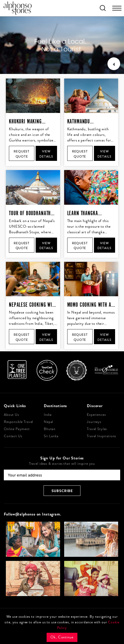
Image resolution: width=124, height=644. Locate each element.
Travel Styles (97, 429)
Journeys (94, 422)
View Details (46, 154)
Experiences (96, 415)
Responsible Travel (18, 422)
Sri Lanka (51, 436)
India (48, 415)
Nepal (49, 422)
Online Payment (17, 429)
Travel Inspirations (101, 436)
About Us (11, 415)
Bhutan (50, 429)
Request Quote (22, 154)
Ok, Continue (62, 637)
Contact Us (13, 436)
